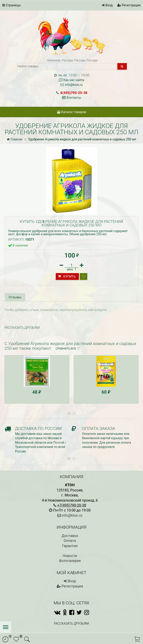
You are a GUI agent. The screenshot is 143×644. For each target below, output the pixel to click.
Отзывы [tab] (15, 297)
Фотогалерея (70, 540)
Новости (70, 536)
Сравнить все (68, 328)
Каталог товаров (71, 112)
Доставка (70, 515)
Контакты (74, 98)
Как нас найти (74, 80)
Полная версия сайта (71, 617)
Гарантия (70, 526)
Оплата (70, 520)
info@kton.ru (74, 85)
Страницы (11, 5)
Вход (107, 5)
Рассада (67, 60)
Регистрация (129, 5)
